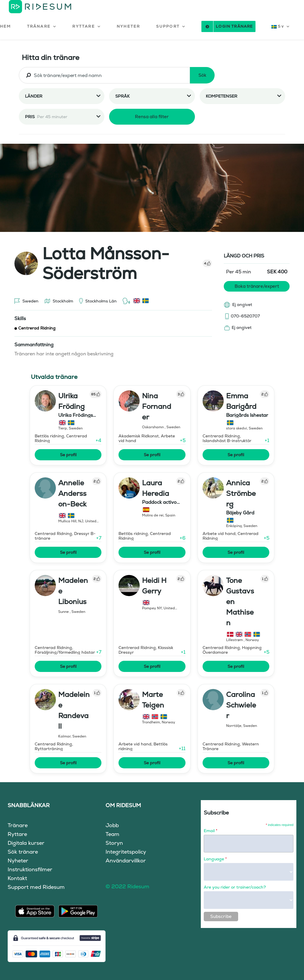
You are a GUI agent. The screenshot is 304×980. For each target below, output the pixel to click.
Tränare (18, 825)
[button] (42, 26)
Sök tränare (23, 852)
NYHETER (128, 26)
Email (211, 831)
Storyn (114, 843)
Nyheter (18, 861)
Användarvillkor (126, 861)
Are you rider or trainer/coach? (235, 887)
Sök (202, 75)
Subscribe (221, 916)
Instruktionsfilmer (30, 869)
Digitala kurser (26, 843)
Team (112, 834)
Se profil (68, 455)
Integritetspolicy (126, 852)
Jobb (112, 825)
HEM (6, 26)
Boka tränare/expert (257, 286)
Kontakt (17, 878)
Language (215, 859)
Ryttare (17, 834)
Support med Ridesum (36, 887)
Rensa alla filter (152, 117)
